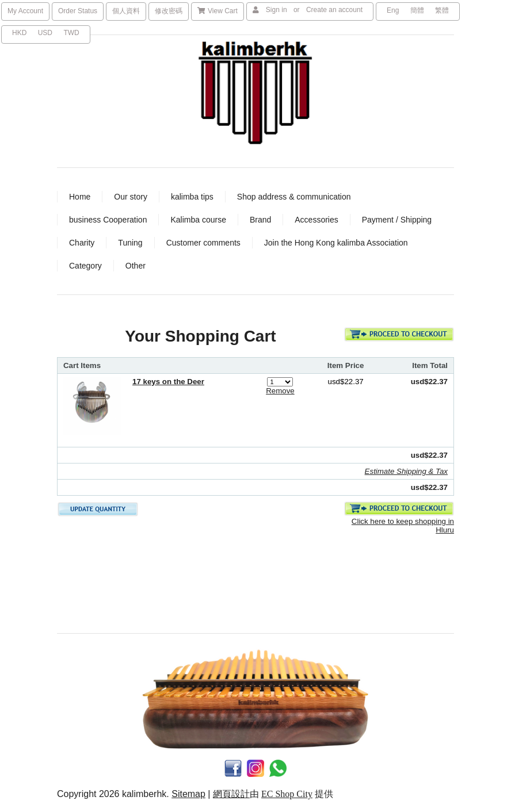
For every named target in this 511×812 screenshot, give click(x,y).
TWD (71, 33)
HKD (19, 33)
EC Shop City (287, 794)
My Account (25, 11)
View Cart (218, 11)
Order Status (78, 11)
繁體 (442, 10)
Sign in (277, 10)
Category (85, 266)
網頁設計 (231, 794)
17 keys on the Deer (168, 382)
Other (136, 266)
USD (45, 33)
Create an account (334, 10)
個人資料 (126, 11)
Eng (393, 10)
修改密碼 (169, 11)
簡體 (417, 10)
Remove (280, 391)
